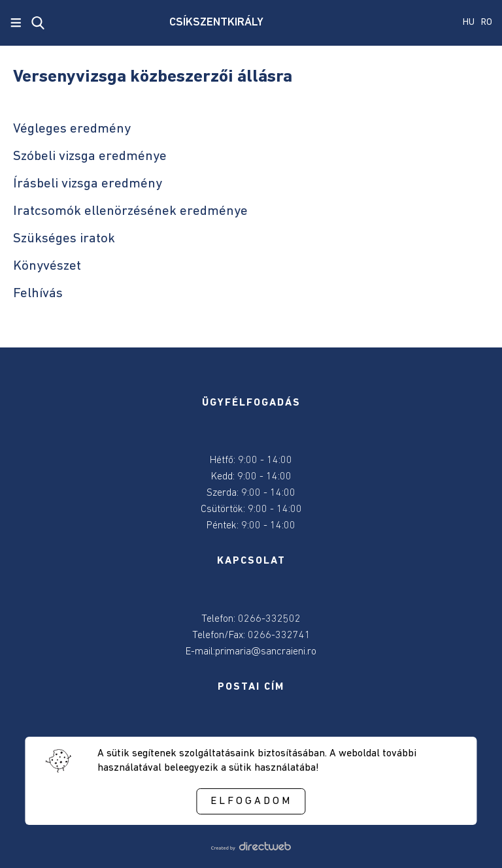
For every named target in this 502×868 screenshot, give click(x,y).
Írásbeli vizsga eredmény (88, 184)
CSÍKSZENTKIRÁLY (216, 23)
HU (469, 23)
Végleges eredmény (72, 129)
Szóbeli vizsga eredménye (90, 156)
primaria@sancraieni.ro (266, 652)
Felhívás (38, 294)
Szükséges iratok (64, 239)
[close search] (38, 23)
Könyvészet (47, 266)
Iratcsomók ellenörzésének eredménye (130, 211)
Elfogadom (251, 801)
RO (487, 23)
